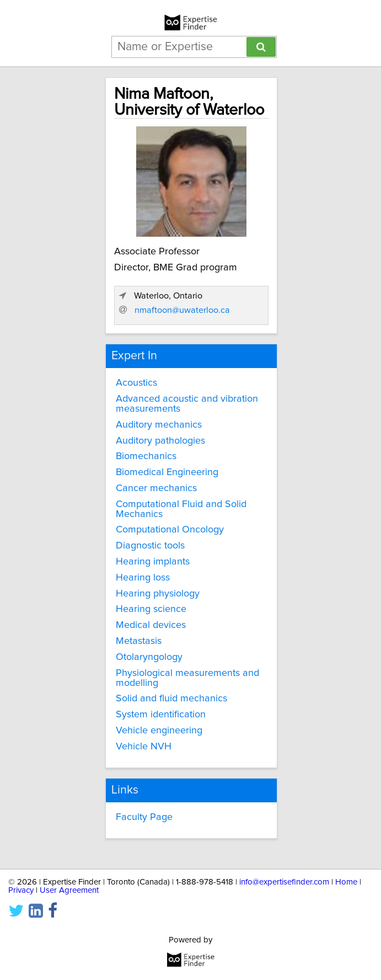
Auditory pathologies (160, 441)
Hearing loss (143, 578)
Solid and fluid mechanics (171, 699)
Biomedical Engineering (167, 472)
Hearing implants (153, 562)
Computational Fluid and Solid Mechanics (181, 509)
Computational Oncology (170, 530)
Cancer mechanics (156, 488)
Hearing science (151, 609)
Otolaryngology (149, 657)
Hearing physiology (158, 594)
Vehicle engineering (159, 731)
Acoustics (136, 383)
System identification (161, 715)
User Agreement (69, 890)
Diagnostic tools (150, 546)
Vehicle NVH (144, 747)
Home (346, 882)
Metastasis (139, 641)
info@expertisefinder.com (284, 882)
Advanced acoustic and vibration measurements (187, 404)
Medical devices (151, 625)
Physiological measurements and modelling (187, 678)
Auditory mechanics (159, 425)
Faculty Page (144, 817)
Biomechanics (146, 456)
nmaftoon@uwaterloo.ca (182, 310)
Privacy (21, 890)
